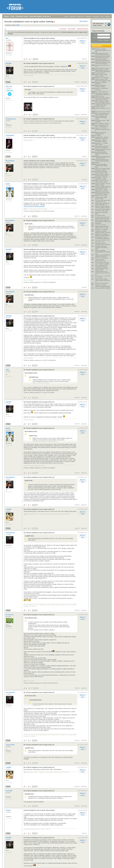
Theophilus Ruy (11, 119)
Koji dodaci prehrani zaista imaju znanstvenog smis (102, 57)
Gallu (8, 370)
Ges (7, 38)
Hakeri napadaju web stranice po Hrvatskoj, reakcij (101, 117)
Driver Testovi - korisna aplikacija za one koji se (102, 190)
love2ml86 (9, 791)
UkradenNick (10, 135)
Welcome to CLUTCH (101, 196)
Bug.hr (7, 16)
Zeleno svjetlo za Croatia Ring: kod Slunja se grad (102, 101)
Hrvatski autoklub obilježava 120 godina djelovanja (103, 187)
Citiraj (83, 43)
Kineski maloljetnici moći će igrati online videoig (39, 38)
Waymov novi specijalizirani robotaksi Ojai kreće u (103, 256)
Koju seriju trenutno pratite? (103, 111)
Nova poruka (84, 21)
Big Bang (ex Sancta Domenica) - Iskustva (101, 141)
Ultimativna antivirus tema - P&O (103, 66)
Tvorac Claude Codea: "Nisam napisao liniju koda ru (102, 280)
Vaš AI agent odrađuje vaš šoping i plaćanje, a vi (102, 204)
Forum (13, 16)
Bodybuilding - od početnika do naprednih (103, 277)
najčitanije (88, 16)
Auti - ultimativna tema (101, 91)
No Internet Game (100, 215)
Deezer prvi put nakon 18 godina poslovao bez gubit (102, 218)
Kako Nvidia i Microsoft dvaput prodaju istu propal (102, 54)
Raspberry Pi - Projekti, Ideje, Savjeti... (101, 144)
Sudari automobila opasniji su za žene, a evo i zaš (102, 210)
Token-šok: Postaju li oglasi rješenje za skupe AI (103, 169)
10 (26, 688)
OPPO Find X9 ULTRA (101, 283)
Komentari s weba (22, 16)
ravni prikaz (72, 29)
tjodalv (8, 184)
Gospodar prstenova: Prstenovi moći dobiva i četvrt (101, 248)
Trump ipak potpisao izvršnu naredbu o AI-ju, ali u (103, 104)
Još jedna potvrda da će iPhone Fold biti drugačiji (102, 160)
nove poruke (96, 16)
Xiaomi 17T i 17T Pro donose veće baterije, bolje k (102, 129)
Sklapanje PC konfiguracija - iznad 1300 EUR (102, 157)
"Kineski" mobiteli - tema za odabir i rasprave (103, 184)
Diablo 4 (97, 163)
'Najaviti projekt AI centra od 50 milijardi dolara (103, 150)
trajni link (84, 59)
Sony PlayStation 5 (100, 73)
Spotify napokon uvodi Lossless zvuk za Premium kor (102, 273)
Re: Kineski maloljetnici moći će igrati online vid (39, 63)
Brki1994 (9, 63)
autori (102, 16)
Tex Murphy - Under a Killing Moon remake (101, 178)
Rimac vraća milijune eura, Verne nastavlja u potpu (102, 114)
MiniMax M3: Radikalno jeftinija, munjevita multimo (102, 235)
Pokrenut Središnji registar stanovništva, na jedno (102, 98)
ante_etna (9, 86)
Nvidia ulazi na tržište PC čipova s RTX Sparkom (102, 147)
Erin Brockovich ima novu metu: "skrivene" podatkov (102, 263)
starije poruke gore (83, 29)
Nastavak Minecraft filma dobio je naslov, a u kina (102, 227)
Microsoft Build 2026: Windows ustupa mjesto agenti (102, 154)
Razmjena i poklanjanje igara (102, 213)
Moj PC (8, 82)
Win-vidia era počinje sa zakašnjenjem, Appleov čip (102, 94)
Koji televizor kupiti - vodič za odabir (102, 121)
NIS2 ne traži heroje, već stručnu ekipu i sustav (102, 181)
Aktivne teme (97, 46)
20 (26, 59)
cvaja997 (9, 509)
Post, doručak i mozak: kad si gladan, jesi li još (103, 201)
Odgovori (83, 41)
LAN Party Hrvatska (101, 225)
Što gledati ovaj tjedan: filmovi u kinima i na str (101, 172)
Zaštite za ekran (100, 96)
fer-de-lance (10, 615)
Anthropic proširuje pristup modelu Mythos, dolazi (102, 193)
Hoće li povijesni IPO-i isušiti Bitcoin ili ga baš (101, 266)
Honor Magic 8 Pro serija (102, 68)
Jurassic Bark (10, 745)
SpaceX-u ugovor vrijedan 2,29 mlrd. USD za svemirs (102, 207)
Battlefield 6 (98, 223)
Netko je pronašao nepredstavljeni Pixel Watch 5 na (103, 252)
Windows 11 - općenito (101, 229)
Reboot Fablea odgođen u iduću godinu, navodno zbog (103, 221)
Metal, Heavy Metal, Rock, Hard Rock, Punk (102, 241)
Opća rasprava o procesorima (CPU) (100, 260)
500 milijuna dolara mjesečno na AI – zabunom (103, 244)
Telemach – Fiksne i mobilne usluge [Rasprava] (102, 286)
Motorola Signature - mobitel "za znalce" (101, 86)
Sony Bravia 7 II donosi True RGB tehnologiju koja (102, 238)
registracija (73, 16)
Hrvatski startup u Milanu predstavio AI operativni (102, 175)
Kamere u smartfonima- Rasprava (102, 89)
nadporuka (84, 82)
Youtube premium (100, 107)
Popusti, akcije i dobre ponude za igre (101, 198)
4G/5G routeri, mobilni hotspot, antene (101, 75)
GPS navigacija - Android (102, 123)
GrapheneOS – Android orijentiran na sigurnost (102, 138)
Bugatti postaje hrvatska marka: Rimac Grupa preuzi (103, 71)
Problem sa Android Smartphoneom (101, 133)
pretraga (107, 16)
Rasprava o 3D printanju (102, 78)
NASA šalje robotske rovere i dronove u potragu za (103, 63)
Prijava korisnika (98, 31)
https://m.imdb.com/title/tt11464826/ (34, 206)
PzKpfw (8, 810)
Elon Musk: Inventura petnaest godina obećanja (102, 60)
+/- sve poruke (63, 29)
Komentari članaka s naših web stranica (42, 16)
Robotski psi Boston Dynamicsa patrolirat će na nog (102, 50)
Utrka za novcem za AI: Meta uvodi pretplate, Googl (103, 80)
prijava (66, 16)
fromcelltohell (10, 533)
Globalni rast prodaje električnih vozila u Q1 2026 (103, 232)
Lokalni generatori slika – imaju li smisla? (102, 269)
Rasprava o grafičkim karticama (101, 83)
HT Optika (98, 136)
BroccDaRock (10, 161)
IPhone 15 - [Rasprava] (101, 258)
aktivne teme (80, 16)
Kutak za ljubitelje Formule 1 (102, 109)
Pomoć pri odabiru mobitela (103, 288)
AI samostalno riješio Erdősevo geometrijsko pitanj (101, 166)
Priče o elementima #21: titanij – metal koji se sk (102, 126)
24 (26, 115)
